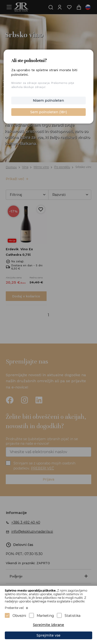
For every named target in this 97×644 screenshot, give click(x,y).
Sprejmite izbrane (48, 625)
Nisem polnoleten (48, 100)
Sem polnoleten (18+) (49, 112)
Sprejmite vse (48, 635)
